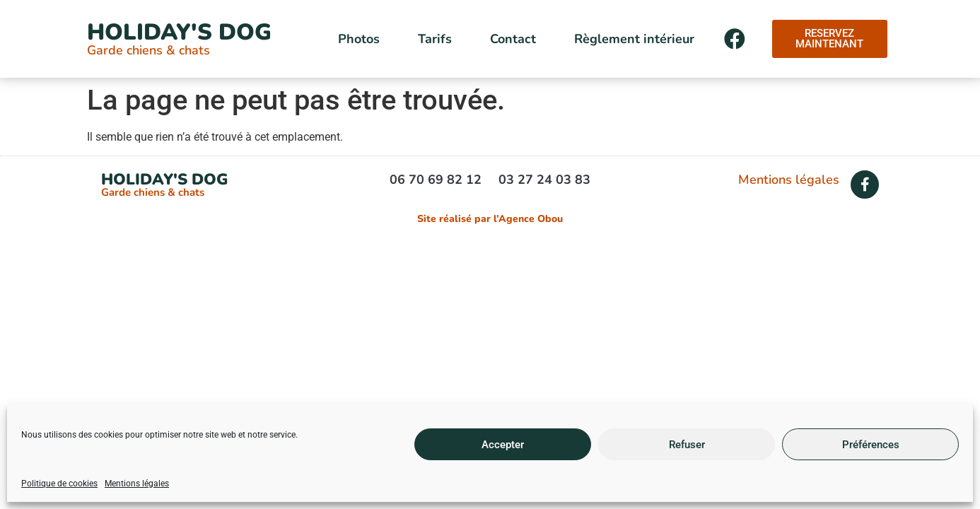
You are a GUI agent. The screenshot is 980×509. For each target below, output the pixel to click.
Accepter (503, 445)
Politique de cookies (59, 484)
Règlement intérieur (634, 39)
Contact (513, 39)
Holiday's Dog (179, 32)
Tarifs (435, 39)
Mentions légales (137, 484)
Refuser (687, 445)
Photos (359, 39)
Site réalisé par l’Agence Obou (490, 219)
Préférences (871, 445)
